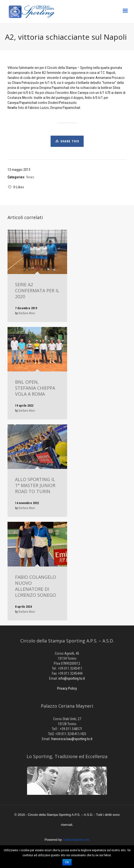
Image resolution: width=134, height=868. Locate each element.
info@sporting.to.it (72, 678)
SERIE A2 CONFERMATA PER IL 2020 (37, 290)
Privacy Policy (67, 688)
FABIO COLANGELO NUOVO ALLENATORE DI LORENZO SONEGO (36, 586)
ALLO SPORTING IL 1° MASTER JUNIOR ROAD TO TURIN (35, 485)
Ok (67, 862)
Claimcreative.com (76, 840)
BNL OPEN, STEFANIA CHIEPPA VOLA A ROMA (35, 388)
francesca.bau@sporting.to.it (72, 739)
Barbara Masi (27, 313)
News (30, 177)
